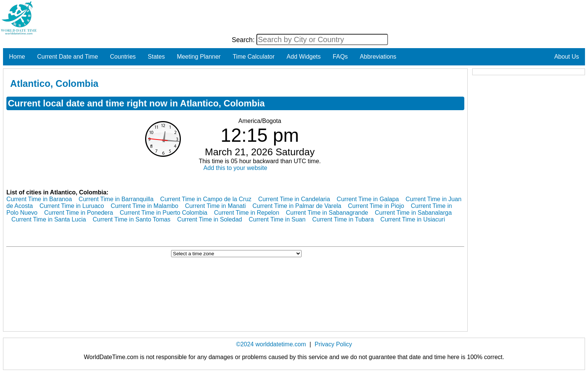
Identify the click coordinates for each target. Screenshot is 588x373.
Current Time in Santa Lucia (48, 219)
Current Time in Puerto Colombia (163, 213)
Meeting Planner (199, 57)
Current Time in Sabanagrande (327, 213)
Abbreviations (378, 57)
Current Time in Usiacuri (413, 219)
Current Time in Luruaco (72, 206)
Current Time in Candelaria (294, 199)
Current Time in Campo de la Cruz (206, 199)
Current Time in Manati (215, 206)
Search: (244, 40)
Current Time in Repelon (246, 213)
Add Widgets (304, 57)
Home (17, 57)
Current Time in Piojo (376, 206)
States (156, 57)
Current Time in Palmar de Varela (297, 206)
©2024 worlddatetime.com (271, 344)
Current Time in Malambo (144, 206)
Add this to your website (235, 168)
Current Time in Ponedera (79, 213)
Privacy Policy (333, 344)
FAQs (340, 57)
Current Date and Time (68, 57)
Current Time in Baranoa (39, 199)
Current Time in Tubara (343, 219)
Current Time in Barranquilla (116, 199)
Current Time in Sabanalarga (413, 213)
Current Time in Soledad (210, 219)
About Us (567, 57)
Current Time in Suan (277, 219)
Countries (123, 57)
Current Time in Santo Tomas (131, 219)
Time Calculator (254, 57)
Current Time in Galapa (368, 199)
